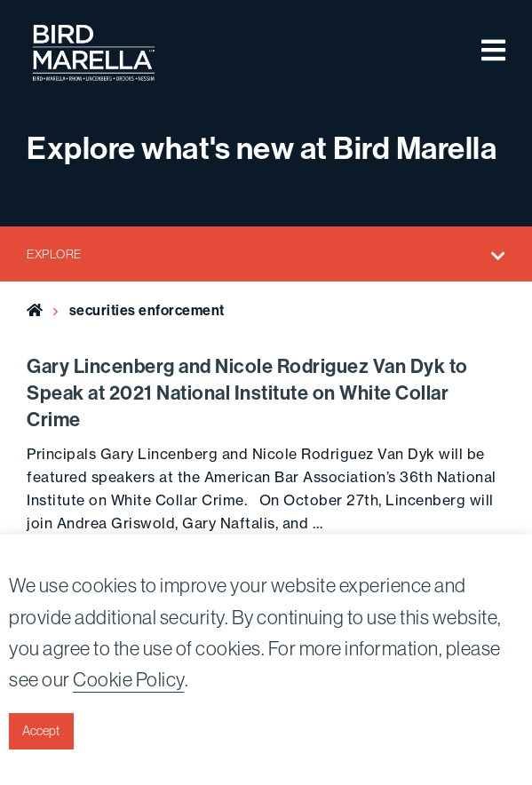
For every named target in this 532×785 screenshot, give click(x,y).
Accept (41, 731)
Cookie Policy (129, 679)
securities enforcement (147, 310)
